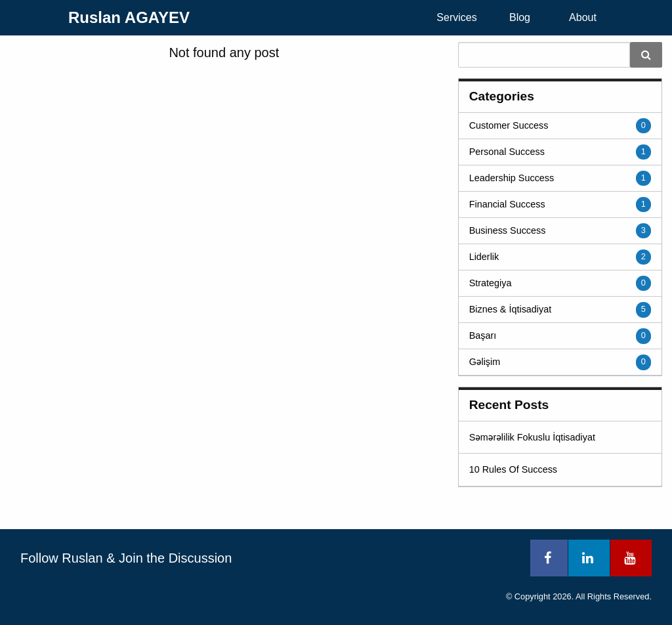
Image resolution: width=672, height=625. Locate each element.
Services (456, 17)
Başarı (483, 335)
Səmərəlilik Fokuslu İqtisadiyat (532, 437)
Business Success (508, 230)
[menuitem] (457, 18)
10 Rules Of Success (513, 469)
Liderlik (484, 257)
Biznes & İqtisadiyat (511, 309)
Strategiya (491, 283)
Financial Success (507, 204)
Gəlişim (485, 362)
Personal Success (507, 152)
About (583, 17)
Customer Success (509, 125)
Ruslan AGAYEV (129, 17)
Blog (520, 17)
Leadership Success (512, 178)
